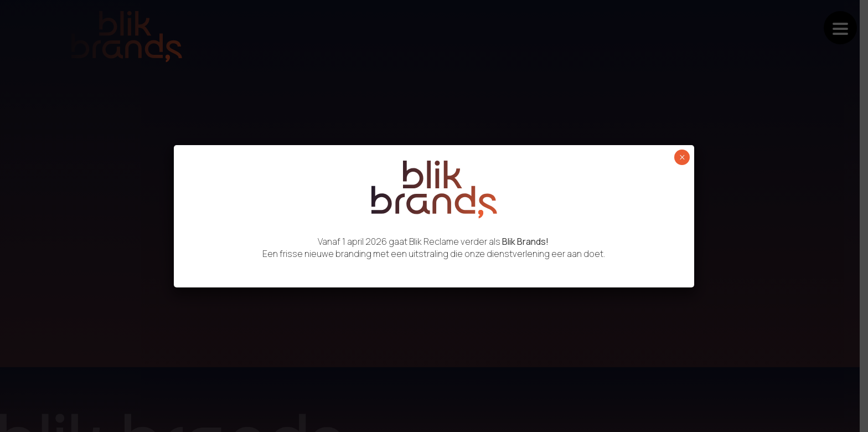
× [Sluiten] (682, 157)
